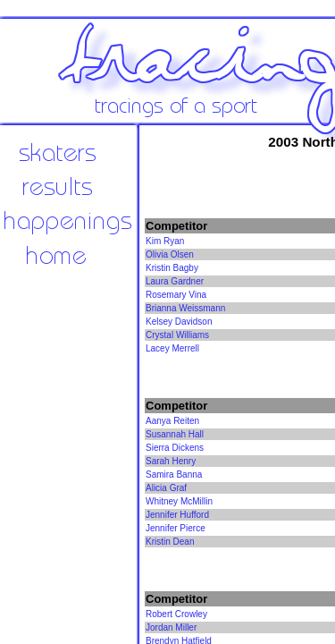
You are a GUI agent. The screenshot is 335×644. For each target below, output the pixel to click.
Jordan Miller (171, 627)
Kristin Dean (170, 542)
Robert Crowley (176, 614)
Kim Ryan (165, 241)
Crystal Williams (177, 335)
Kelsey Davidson (179, 322)
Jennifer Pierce (176, 528)
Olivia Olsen (170, 254)
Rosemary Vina (176, 295)
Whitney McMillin (179, 501)
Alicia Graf (166, 488)
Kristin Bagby (172, 268)
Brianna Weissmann (185, 308)
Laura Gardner (175, 281)
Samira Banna (174, 475)
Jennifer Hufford (177, 515)
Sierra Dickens (175, 448)
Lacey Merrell (172, 348)
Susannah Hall (175, 434)
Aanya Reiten (172, 421)
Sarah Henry (171, 461)
